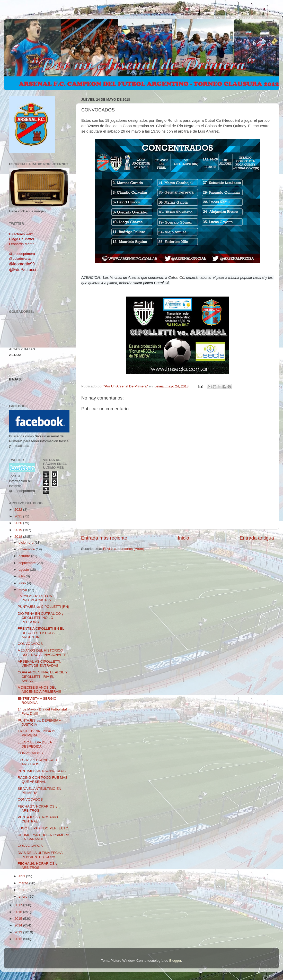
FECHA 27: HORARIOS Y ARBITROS (38, 762)
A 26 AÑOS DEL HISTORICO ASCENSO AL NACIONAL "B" (43, 652)
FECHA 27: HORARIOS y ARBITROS (38, 808)
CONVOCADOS (30, 644)
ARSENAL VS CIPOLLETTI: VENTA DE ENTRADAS (39, 664)
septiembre (28, 563)
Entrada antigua (257, 538)
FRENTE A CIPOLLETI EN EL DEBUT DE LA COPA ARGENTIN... (41, 633)
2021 (19, 516)
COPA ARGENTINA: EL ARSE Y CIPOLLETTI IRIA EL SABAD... (43, 676)
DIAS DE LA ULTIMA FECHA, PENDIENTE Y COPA (41, 855)
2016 (19, 912)
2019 (19, 530)
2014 (19, 925)
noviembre (27, 549)
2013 (19, 932)
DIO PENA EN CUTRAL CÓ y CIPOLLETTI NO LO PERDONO (41, 618)
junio (23, 583)
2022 (19, 510)
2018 (19, 537)
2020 (19, 523)
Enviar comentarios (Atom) (124, 549)
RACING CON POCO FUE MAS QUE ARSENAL (43, 780)
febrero (25, 890)
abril (22, 876)
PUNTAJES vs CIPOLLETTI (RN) (43, 607)
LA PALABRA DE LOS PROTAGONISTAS (35, 598)
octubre (25, 556)
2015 (19, 919)
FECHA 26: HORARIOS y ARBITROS (38, 866)
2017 (19, 905)
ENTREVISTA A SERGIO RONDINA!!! (37, 701)
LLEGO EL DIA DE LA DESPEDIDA (35, 744)
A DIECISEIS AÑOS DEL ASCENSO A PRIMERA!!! (39, 690)
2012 (19, 939)
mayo (23, 590)
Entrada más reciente (104, 538)
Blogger (175, 961)
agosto (24, 570)
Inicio (183, 538)
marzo (24, 883)
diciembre (26, 543)
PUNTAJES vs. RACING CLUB (42, 771)
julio (22, 576)
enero (23, 896)
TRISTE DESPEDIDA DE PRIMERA (37, 733)
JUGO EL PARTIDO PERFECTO (43, 828)
